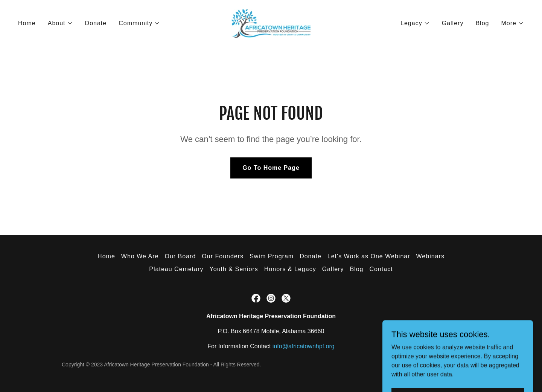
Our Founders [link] (223, 256)
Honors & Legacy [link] (290, 269)
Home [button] (106, 256)
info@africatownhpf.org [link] (304, 346)
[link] (271, 23)
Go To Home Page (271, 168)
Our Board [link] (180, 256)
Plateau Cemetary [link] (176, 269)
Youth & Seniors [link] (234, 269)
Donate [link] (96, 23)
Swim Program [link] (272, 256)
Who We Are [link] (140, 256)
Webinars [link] (430, 256)
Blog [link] (482, 23)
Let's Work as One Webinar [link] (369, 256)
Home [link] (27, 23)
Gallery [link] (453, 23)
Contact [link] (381, 269)
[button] (60, 23)
